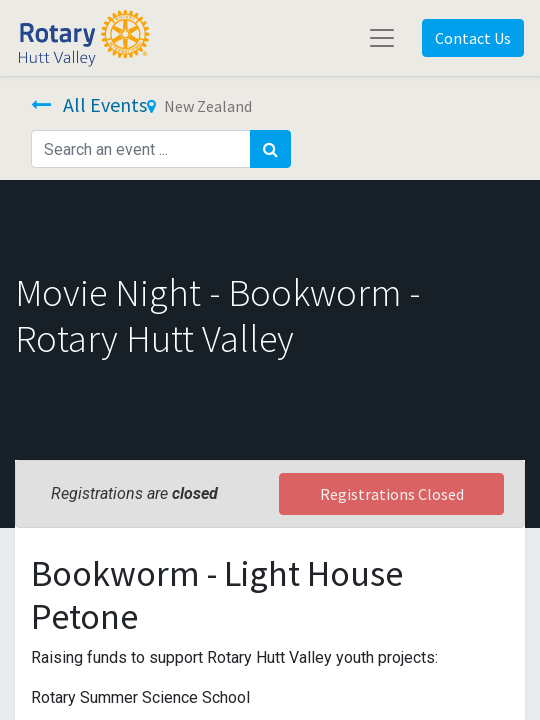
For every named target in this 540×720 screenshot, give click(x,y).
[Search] (270, 149)
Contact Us (473, 38)
